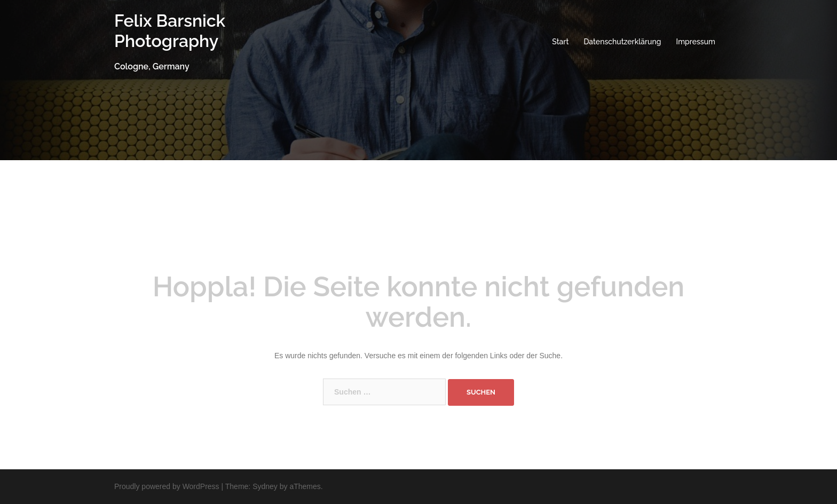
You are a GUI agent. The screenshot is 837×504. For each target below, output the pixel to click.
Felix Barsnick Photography (170, 31)
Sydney (265, 486)
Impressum (696, 42)
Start (560, 42)
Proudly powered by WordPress (167, 486)
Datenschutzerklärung (622, 42)
